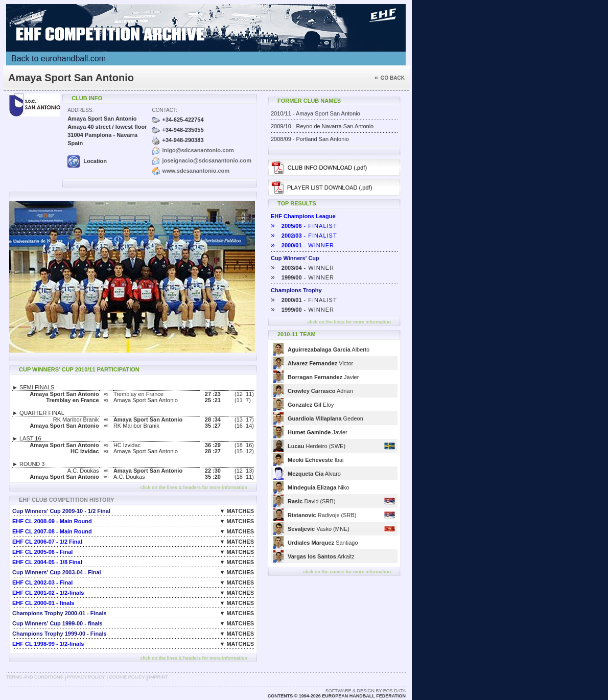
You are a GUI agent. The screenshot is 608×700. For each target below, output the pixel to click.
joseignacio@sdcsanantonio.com (207, 160)
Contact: (164, 110)
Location (87, 161)
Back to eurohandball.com (59, 59)
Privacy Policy (86, 677)
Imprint (159, 677)
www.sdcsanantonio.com (196, 171)
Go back (390, 78)
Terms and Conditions (35, 677)
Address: (80, 110)
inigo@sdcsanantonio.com (198, 150)
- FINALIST (304, 226)
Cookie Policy (127, 677)
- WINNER (302, 245)
